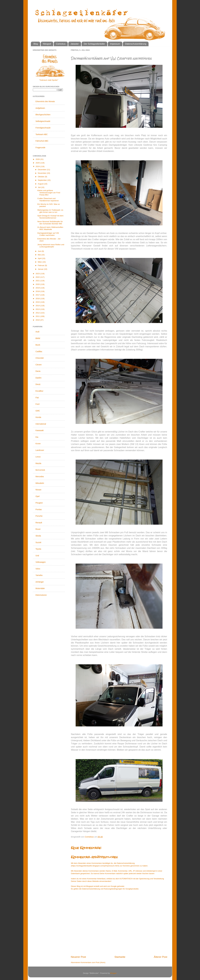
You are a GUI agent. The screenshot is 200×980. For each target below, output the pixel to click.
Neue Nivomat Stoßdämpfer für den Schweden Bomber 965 (50, 223)
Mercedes (40, 477)
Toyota (38, 549)
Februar (41, 265)
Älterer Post (161, 957)
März (40, 262)
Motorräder (40, 588)
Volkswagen (41, 562)
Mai (40, 255)
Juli (40, 187)
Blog (36, 44)
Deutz (38, 384)
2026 (38, 159)
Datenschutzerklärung (136, 44)
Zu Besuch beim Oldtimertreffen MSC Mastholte (50, 228)
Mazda (38, 463)
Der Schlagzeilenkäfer (94, 44)
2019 (38, 288)
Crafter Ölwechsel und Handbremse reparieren (48, 200)
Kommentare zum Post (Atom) (93, 962)
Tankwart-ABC (42, 134)
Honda (38, 417)
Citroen (39, 365)
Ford (38, 404)
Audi (37, 332)
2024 (38, 166)
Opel (38, 496)
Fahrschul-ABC (42, 141)
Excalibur (40, 391)
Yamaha (39, 575)
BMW (38, 338)
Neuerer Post (78, 957)
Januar (41, 269)
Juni (40, 251)
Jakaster (75, 44)
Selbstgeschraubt (43, 121)
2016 (38, 299)
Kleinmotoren (41, 595)
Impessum (115, 44)
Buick (38, 345)
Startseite (120, 957)
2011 (38, 316)
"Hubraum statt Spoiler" (49, 80)
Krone (38, 444)
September (43, 180)
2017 (38, 295)
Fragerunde (40, 148)
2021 (38, 281)
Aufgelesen (40, 108)
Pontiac (39, 509)
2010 (38, 320)
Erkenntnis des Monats (45, 101)
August (41, 184)
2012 (38, 313)
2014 (38, 306)
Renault (39, 523)
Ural (37, 556)
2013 (38, 309)
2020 (38, 284)
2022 (38, 277)
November (42, 173)
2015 (38, 302)
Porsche (39, 516)
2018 (38, 291)
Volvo (38, 569)
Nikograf (47, 44)
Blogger (114, 973)
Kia (37, 437)
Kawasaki (40, 430)
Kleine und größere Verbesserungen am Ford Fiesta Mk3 (49, 193)
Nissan (38, 490)
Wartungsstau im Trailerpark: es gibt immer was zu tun (50, 211)
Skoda (38, 536)
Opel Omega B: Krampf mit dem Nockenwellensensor (50, 217)
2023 (38, 274)
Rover (38, 529)
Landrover (40, 450)
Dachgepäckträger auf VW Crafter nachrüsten (48, 234)
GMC (38, 411)
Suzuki (38, 542)
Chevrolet (40, 358)
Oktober (41, 177)
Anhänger (40, 582)
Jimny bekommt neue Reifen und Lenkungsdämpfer (51, 246)
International (41, 424)
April (40, 258)
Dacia (38, 371)
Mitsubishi (40, 483)
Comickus (61, 44)
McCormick (40, 470)
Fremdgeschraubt (43, 128)
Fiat (37, 398)
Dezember (42, 170)
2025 (38, 163)
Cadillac (39, 351)
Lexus (38, 457)
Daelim (39, 378)
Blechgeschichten (43, 115)
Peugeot (39, 503)
